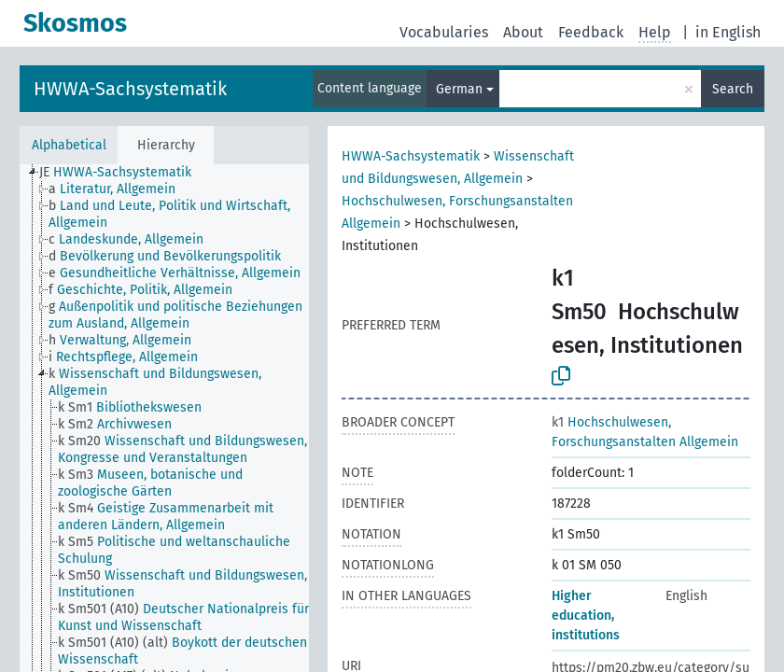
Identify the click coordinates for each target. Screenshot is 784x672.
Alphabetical (69, 145)
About (523, 32)
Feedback (591, 32)
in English (728, 32)
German (459, 89)
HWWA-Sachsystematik (130, 89)
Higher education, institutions (586, 616)
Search (733, 89)
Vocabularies (444, 32)
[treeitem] (123, 173)
